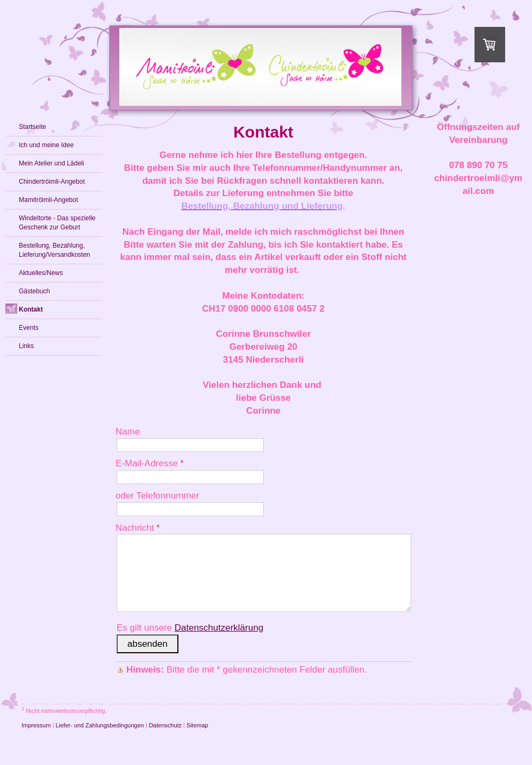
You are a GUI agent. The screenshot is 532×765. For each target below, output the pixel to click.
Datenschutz (165, 725)
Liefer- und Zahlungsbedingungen (100, 725)
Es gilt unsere (190, 628)
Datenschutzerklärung (219, 628)
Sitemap (197, 725)
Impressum (36, 725)
